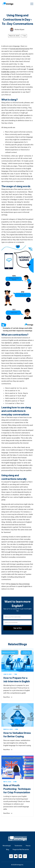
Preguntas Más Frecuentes (21, 849)
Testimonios (18, 846)
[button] (32, 4)
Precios (28, 846)
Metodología (7, 846)
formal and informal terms (20, 49)
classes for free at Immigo (20, 584)
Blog (8, 849)
